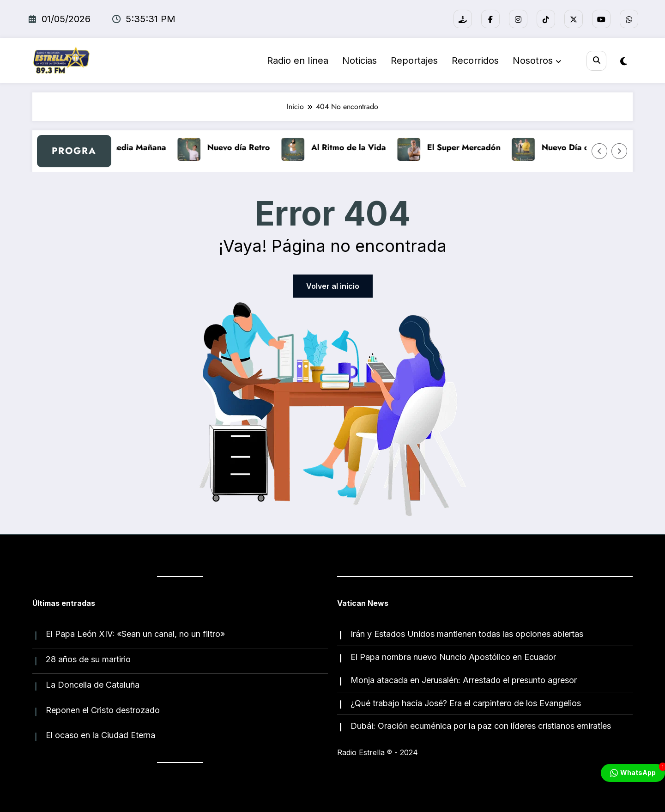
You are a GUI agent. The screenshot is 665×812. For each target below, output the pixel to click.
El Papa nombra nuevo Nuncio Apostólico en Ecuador (453, 657)
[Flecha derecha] (619, 151)
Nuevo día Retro (248, 147)
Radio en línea (298, 61)
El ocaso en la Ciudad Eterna (100, 735)
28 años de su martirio (88, 659)
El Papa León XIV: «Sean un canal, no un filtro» (135, 634)
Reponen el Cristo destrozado (103, 710)
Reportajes (414, 61)
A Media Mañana (143, 147)
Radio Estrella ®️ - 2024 (378, 752)
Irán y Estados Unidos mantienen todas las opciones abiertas (467, 634)
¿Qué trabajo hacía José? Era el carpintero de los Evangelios (466, 703)
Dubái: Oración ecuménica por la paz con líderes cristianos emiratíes (481, 726)
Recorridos (475, 61)
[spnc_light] (624, 61)
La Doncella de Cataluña (93, 685)
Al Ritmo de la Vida (358, 147)
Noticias (360, 61)
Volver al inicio (333, 286)
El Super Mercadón (474, 147)
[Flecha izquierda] (599, 151)
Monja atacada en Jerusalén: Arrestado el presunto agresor (464, 680)
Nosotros (537, 61)
